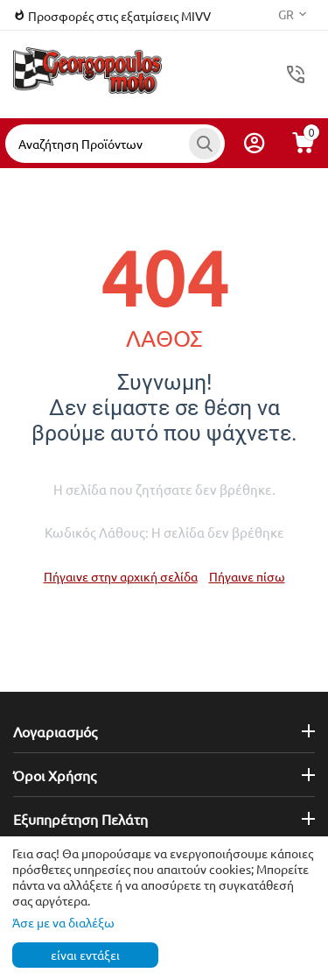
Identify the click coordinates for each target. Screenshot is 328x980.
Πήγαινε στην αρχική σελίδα (121, 576)
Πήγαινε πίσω (247, 576)
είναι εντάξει (85, 955)
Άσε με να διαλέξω (63, 922)
